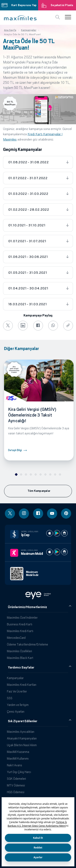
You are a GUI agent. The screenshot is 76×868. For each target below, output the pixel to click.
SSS (10, 698)
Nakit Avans (14, 765)
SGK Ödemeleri (16, 779)
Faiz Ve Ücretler (17, 691)
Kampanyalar (15, 678)
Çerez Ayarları (16, 712)
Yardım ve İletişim (18, 705)
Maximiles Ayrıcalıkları (21, 732)
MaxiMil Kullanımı (18, 758)
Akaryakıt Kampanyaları (22, 738)
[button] (20, 18)
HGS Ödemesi (16, 792)
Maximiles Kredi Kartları (22, 685)
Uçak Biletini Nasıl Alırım (22, 745)
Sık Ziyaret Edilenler (23, 721)
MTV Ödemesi (16, 785)
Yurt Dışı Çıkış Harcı (19, 772)
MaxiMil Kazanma (18, 752)
